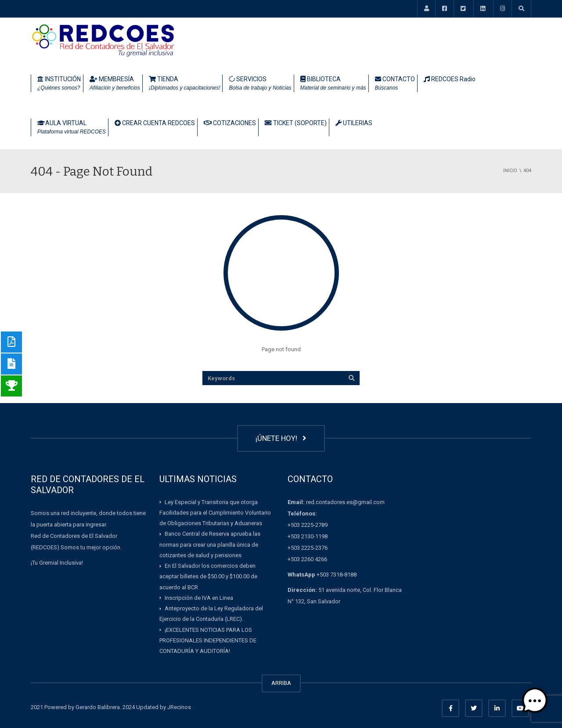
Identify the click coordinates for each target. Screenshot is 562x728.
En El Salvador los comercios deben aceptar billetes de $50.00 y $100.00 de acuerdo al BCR (208, 577)
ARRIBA (281, 683)
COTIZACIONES (230, 123)
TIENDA (185, 84)
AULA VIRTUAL (72, 128)
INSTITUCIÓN (59, 84)
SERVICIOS (260, 84)
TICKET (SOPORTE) (296, 123)
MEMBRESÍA (115, 84)
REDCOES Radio (450, 79)
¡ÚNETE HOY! (281, 438)
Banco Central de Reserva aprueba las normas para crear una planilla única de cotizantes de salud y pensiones (210, 544)
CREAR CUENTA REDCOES (155, 123)
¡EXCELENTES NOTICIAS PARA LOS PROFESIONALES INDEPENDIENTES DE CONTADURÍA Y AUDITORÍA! (208, 640)
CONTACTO (395, 84)
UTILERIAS (354, 123)
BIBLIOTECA (333, 84)
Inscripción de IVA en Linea (199, 598)
